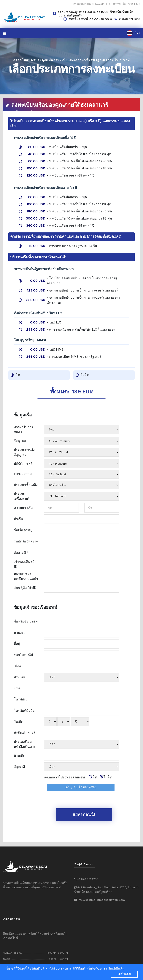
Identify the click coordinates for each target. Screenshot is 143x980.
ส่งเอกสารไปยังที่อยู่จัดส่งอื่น (78, 777)
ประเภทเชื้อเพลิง (26, 485)
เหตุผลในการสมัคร (23, 429)
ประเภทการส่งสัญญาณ (24, 452)
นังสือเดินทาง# (24, 732)
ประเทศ (19, 677)
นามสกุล (20, 633)
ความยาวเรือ (23, 508)
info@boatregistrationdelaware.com (101, 900)
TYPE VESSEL (23, 474)
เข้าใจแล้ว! (124, 974)
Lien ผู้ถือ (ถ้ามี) (25, 588)
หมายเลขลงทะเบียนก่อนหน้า (26, 576)
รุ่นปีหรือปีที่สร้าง (26, 541)
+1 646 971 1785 (129, 19)
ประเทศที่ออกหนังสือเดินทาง (25, 744)
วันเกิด (19, 721)
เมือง (17, 666)
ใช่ (93, 777)
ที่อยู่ (17, 644)
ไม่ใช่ (106, 777)
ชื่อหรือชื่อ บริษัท (26, 621)
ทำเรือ (18, 519)
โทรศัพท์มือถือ (24, 711)
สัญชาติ (19, 766)
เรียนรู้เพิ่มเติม (116, 969)
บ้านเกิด (20, 756)
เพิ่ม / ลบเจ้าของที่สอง (81, 787)
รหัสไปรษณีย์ (23, 655)
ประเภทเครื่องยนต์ (22, 496)
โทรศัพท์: (20, 699)
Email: (19, 688)
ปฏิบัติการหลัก (24, 463)
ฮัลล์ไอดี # (21, 553)
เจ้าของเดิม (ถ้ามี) (25, 564)
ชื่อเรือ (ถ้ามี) (23, 530)
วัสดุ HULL (21, 441)
